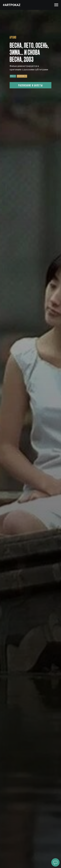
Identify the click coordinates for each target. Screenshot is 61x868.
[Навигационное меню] (56, 5)
